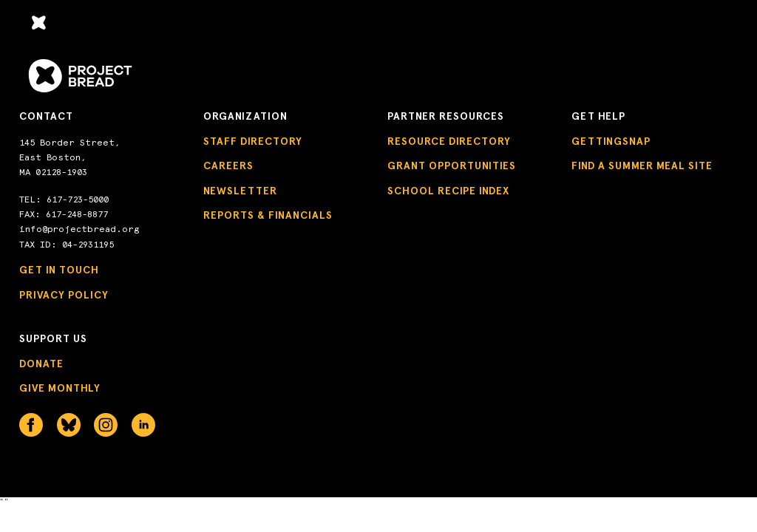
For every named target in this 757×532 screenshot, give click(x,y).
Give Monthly (60, 388)
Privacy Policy (64, 295)
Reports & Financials (268, 215)
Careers (228, 166)
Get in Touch (59, 270)
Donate (41, 364)
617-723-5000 (78, 199)
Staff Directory (253, 141)
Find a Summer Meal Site (642, 166)
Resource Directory (449, 141)
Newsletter (240, 191)
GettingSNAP (611, 141)
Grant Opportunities (452, 166)
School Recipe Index (448, 191)
